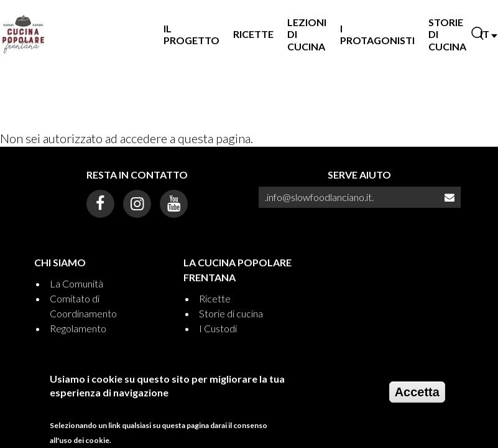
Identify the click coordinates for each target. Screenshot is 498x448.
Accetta (417, 396)
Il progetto (191, 34)
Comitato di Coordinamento (83, 306)
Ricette (253, 34)
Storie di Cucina (447, 34)
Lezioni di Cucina (307, 34)
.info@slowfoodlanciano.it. (319, 197)
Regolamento (78, 328)
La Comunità (76, 283)
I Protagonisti (377, 34)
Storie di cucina (231, 313)
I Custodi (218, 328)
